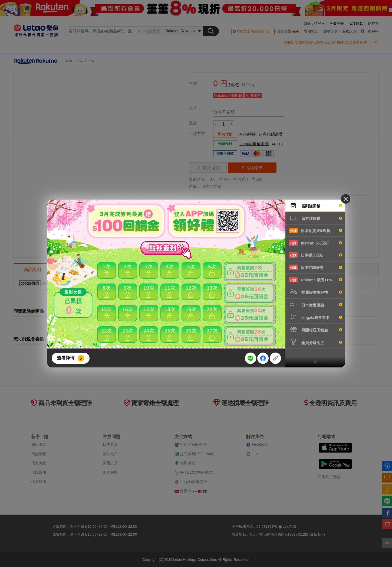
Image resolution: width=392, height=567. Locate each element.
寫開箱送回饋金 (315, 330)
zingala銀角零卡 (315, 317)
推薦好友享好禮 (315, 292)
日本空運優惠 (315, 305)
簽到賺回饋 (315, 206)
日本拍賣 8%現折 (315, 230)
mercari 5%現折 (315, 243)
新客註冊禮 (315, 218)
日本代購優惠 (315, 267)
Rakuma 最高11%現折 (315, 280)
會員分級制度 (315, 342)
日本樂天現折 (315, 255)
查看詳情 (66, 358)
